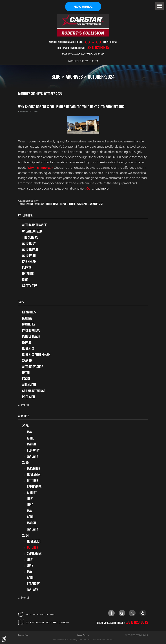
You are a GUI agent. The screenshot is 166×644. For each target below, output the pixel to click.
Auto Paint (29, 255)
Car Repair (29, 261)
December (34, 468)
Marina (30, 204)
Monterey (39, 204)
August (32, 493)
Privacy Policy (24, 635)
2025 (25, 462)
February (33, 450)
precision (29, 397)
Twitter (132, 613)
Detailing (28, 274)
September (34, 487)
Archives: (24, 416)
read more (101, 189)
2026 (25, 426)
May (30, 432)
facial (26, 379)
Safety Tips (30, 286)
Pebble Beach (52, 204)
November (34, 474)
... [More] (24, 405)
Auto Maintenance (34, 225)
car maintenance (34, 391)
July (30, 499)
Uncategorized (32, 231)
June (30, 505)
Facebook (111, 613)
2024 (25, 535)
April (31, 438)
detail (26, 373)
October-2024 (101, 77)
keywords (29, 312)
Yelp (143, 613)
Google (122, 613)
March (31, 444)
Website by (136, 635)
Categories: (25, 215)
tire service (30, 237)
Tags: (21, 302)
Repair (63, 204)
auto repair (30, 249)
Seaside (27, 361)
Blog (56, 77)
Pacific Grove (31, 330)
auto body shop (96, 204)
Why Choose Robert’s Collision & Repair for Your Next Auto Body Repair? (71, 107)
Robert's (28, 349)
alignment (29, 385)
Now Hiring (83, 7)
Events (27, 268)
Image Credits (83, 635)
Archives (74, 77)
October (33, 481)
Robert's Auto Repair (78, 204)
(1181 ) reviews (110, 42)
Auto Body (29, 243)
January (33, 456)
